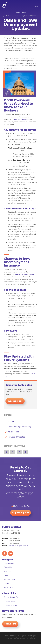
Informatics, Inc (31, 638)
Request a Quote (21, 513)
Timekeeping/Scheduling (19, 427)
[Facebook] (6, 452)
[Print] (19, 452)
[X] (13, 452)
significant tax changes (21, 119)
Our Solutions (9, 563)
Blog (24, 12)
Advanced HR (14, 432)
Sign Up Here (10, 624)
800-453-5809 (20, 506)
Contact (7, 583)
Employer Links (10, 601)
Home (18, 12)
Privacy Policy (9, 587)
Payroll (11, 422)
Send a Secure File (11, 597)
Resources (8, 571)
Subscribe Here (15, 401)
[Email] (26, 452)
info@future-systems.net (18, 546)
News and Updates (16, 437)
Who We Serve (10, 579)
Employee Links (10, 605)
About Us (8, 567)
